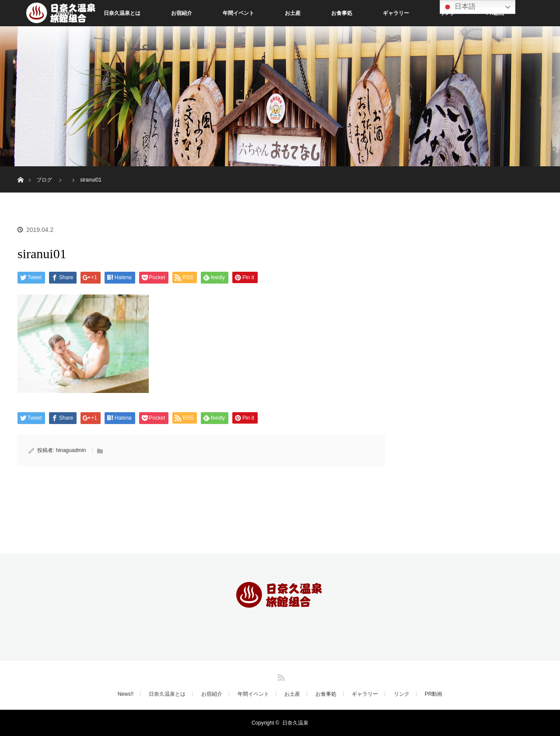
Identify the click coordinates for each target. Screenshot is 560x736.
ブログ (44, 180)
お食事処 (342, 13)
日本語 (459, 7)
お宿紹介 (182, 13)
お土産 (293, 13)
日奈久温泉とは (122, 13)
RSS (280, 676)
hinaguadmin (71, 450)
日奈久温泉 (295, 723)
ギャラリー (396, 13)
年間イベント (238, 13)
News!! (126, 694)
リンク (402, 694)
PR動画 (434, 694)
